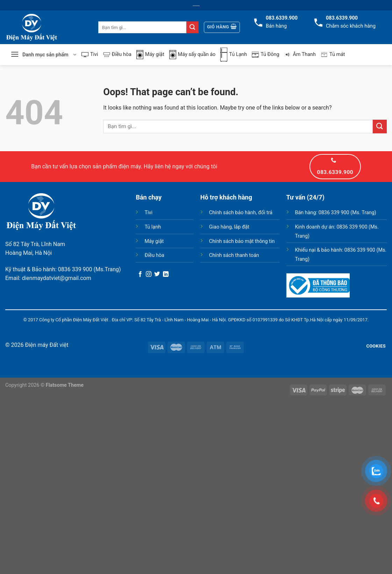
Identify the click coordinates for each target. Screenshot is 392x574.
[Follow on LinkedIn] (166, 274)
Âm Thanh (300, 54)
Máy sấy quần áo (193, 55)
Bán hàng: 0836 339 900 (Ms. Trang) (336, 213)
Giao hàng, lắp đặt (229, 227)
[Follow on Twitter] (157, 274)
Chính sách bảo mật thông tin (242, 241)
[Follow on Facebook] (140, 274)
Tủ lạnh (153, 227)
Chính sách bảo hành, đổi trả (241, 213)
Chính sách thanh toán (234, 255)
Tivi (90, 54)
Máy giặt (150, 55)
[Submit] (192, 27)
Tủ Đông (265, 54)
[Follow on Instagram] (149, 274)
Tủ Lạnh (234, 55)
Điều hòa (117, 54)
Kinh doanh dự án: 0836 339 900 (331, 227)
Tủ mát (333, 55)
